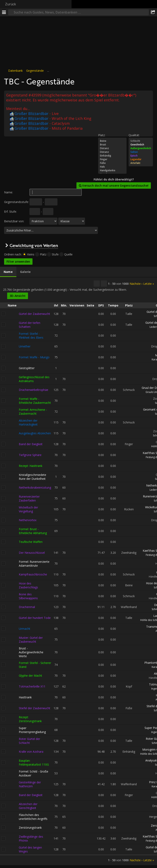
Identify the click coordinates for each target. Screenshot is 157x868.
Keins (31, 254)
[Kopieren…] (97, 284)
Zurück (11, 4)
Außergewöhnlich (141, 148)
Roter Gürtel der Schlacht (29, 741)
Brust (112, 145)
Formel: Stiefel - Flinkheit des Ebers (31, 335)
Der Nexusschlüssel (32, 553)
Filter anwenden (18, 262)
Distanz (112, 148)
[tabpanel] (78, 571)
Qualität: (134, 135)
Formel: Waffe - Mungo (34, 357)
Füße (112, 163)
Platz (43, 254)
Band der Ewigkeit (31, 444)
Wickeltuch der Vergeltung (28, 509)
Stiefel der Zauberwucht (35, 708)
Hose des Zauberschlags (28, 585)
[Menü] (4, 12)
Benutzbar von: (14, 221)
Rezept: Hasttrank (31, 466)
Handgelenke (112, 170)
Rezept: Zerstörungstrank (30, 719)
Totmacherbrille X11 (32, 686)
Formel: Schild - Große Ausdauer (34, 773)
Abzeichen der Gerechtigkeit (28, 806)
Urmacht (25, 629)
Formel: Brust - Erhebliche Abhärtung (33, 531)
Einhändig (112, 156)
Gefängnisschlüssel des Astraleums (34, 379)
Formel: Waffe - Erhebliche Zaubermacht (35, 401)
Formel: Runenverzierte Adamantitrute (34, 563)
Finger (112, 159)
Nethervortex (28, 520)
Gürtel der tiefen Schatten (30, 325)
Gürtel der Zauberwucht (34, 314)
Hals (112, 167)
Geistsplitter (27, 368)
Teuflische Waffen (31, 542)
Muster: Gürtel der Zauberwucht (31, 639)
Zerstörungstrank (30, 828)
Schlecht (141, 141)
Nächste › (136, 283)
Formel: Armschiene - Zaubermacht (33, 411)
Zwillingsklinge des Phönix (31, 838)
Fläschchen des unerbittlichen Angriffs (33, 817)
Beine (112, 141)
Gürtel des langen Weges (30, 849)
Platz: (102, 135)
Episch (141, 156)
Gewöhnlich (141, 145)
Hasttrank (25, 697)
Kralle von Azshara (31, 752)
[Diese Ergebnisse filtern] (104, 284)
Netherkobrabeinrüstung (35, 487)
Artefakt (141, 163)
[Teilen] (153, 12)
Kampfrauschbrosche (33, 574)
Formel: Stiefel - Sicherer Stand (35, 665)
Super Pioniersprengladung (32, 730)
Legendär (141, 159)
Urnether (25, 346)
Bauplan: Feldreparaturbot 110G (34, 762)
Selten (141, 152)
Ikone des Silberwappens (28, 596)
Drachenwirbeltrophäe (34, 390)
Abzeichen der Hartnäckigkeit (28, 422)
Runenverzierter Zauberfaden (29, 498)
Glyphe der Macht (30, 676)
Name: (8, 192)
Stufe (55, 254)
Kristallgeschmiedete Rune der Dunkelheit (33, 477)
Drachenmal (27, 607)
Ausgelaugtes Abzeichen (35, 433)
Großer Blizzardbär (29, 113)
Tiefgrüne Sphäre (30, 455)
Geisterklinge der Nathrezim (30, 784)
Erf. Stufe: (10, 212)
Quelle (68, 254)
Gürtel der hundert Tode (35, 618)
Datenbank (15, 71)
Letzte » (149, 283)
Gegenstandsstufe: (16, 202)
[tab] (8, 272)
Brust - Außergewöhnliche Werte (31, 652)
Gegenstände (35, 71)
